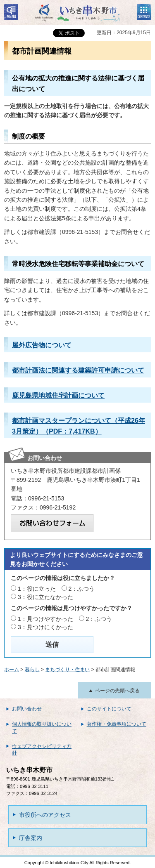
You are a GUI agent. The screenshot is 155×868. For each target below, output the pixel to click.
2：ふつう (82, 589)
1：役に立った (37, 589)
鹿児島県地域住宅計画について (58, 395)
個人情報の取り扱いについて (42, 728)
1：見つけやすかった (45, 619)
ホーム (12, 670)
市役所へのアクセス (45, 815)
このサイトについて (109, 709)
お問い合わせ (27, 709)
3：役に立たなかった (45, 597)
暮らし (32, 670)
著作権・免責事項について (117, 724)
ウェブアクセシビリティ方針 (42, 750)
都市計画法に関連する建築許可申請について (78, 370)
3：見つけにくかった (45, 627)
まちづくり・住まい (67, 670)
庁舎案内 (31, 838)
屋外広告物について (42, 345)
